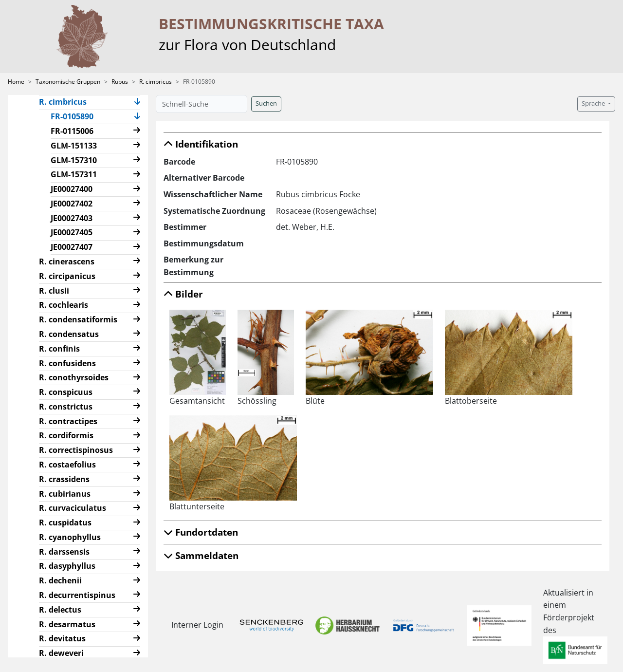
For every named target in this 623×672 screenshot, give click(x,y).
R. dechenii (60, 580)
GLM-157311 (74, 174)
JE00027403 (72, 218)
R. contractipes (68, 421)
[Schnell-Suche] (202, 104)
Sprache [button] (594, 103)
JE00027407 (72, 247)
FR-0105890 (76, 116)
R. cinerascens (67, 261)
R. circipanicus (67, 276)
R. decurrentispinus (77, 595)
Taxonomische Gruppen (68, 82)
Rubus (120, 82)
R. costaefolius (67, 465)
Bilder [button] (183, 294)
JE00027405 (72, 232)
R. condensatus (69, 334)
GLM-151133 (74, 146)
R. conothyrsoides (74, 377)
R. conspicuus (66, 392)
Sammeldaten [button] (201, 555)
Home (16, 82)
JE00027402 (72, 204)
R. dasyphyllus (67, 566)
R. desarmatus (67, 624)
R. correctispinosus (76, 450)
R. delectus (60, 610)
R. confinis (59, 349)
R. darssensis (64, 552)
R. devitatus (62, 638)
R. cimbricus (156, 82)
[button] (137, 103)
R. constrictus (66, 407)
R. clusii (54, 291)
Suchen (266, 103)
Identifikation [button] (201, 144)
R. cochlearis (64, 305)
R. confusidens (67, 363)
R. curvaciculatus (73, 508)
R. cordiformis (66, 435)
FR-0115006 (72, 131)
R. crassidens (64, 479)
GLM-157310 (74, 160)
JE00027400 (72, 189)
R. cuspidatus (65, 523)
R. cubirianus (65, 494)
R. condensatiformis (78, 319)
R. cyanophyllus (70, 537)
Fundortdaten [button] (201, 532)
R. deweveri (61, 653)
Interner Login (196, 625)
